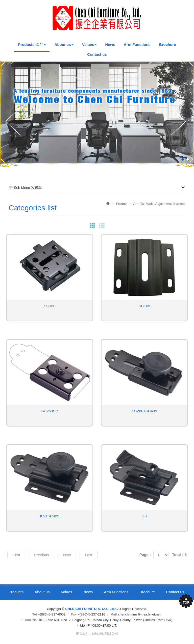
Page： (146, 555)
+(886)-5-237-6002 (52, 614)
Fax (74, 614)
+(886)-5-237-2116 (92, 614)
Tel (35, 614)
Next (180, 122)
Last (89, 555)
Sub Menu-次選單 (97, 188)
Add (28, 620)
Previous (41, 555)
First (16, 555)
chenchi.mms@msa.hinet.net (139, 614)
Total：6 (179, 555)
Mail (114, 614)
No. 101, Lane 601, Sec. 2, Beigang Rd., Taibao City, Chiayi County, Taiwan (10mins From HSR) (102, 620)
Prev (14, 122)
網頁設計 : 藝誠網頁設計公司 (97, 634)
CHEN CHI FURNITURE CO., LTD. (97, 18)
